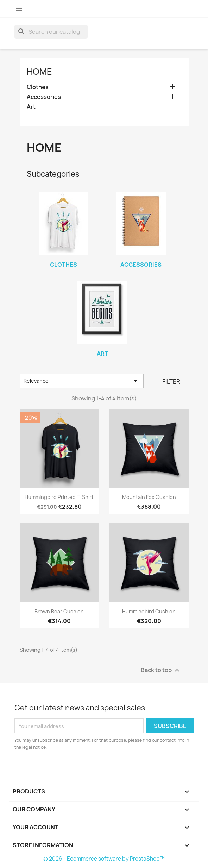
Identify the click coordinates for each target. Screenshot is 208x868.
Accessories (44, 97)
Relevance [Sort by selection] (82, 381)
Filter (171, 381)
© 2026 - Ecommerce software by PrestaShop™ (104, 859)
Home (39, 71)
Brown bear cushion (59, 611)
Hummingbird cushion (149, 611)
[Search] (51, 32)
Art (31, 107)
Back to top (161, 670)
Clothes (38, 87)
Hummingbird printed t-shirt (59, 497)
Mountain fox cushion (149, 497)
